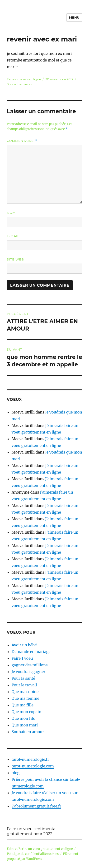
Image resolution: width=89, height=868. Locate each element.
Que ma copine (25, 692)
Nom (11, 213)
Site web (15, 259)
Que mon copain (26, 712)
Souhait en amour (21, 84)
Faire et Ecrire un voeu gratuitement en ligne (40, 849)
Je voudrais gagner (28, 672)
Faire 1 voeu (22, 658)
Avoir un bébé (24, 645)
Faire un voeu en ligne (24, 79)
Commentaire (22, 141)
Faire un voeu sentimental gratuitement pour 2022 (32, 831)
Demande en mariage (31, 652)
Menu (74, 17)
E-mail (13, 236)
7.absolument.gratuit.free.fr (36, 806)
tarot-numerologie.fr (30, 759)
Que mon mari (25, 725)
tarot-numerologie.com (33, 766)
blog (16, 773)
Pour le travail (24, 685)
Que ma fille (23, 705)
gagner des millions (30, 665)
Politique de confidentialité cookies (33, 854)
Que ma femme (26, 698)
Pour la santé (23, 678)
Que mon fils (23, 718)
